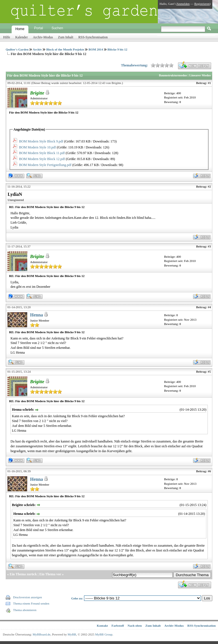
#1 (209, 83)
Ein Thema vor (50, 574)
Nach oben (135, 626)
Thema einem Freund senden (31, 603)
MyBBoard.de (42, 634)
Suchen (57, 28)
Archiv (37, 49)
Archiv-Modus (43, 37)
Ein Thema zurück (23, 574)
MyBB (72, 634)
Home (20, 29)
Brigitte (116, 83)
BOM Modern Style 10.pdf (37, 147)
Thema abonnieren (25, 610)
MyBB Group (104, 634)
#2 (209, 186)
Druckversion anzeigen (28, 597)
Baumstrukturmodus (173, 75)
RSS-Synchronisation (93, 37)
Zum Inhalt (66, 37)
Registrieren (202, 4)
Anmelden (183, 4)
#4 (209, 307)
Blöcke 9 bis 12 (118, 49)
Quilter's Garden (17, 49)
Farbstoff (118, 626)
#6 (209, 471)
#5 (209, 372)
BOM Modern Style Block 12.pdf (42, 159)
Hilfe (7, 37)
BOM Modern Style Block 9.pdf (41, 141)
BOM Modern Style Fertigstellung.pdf (45, 165)
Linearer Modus (200, 75)
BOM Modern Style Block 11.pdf (42, 153)
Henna (36, 315)
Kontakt (102, 626)
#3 (209, 246)
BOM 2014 (96, 49)
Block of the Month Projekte (65, 49)
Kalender (22, 37)
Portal (38, 28)
